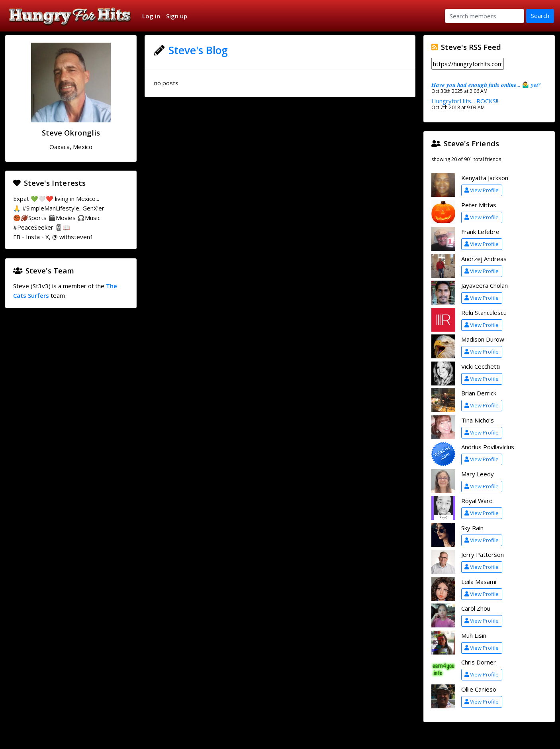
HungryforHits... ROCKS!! (465, 101)
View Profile (482, 190)
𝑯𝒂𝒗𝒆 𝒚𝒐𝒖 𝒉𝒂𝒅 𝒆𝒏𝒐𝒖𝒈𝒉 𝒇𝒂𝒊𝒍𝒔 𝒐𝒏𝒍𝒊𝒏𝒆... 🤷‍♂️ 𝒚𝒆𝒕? (486, 85)
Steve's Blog (198, 50)
